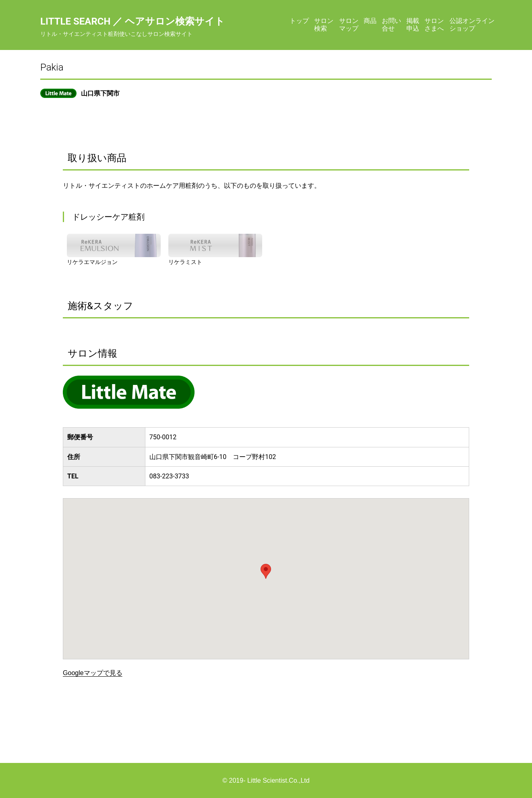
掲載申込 (413, 24)
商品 (370, 21)
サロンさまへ (434, 24)
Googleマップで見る (93, 673)
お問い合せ (391, 24)
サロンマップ (349, 24)
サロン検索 (324, 24)
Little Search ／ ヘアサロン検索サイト (132, 21)
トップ (299, 21)
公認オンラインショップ (472, 24)
